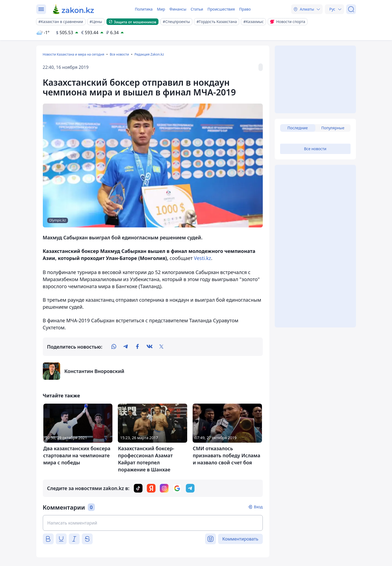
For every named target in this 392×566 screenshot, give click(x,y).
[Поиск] (351, 9)
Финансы (178, 9)
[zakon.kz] (74, 9)
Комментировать (240, 539)
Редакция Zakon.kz (149, 54)
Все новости (119, 54)
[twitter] (161, 347)
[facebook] (138, 347)
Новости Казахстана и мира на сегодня (74, 54)
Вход (258, 507)
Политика (144, 9)
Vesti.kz (203, 258)
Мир (161, 9)
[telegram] (126, 347)
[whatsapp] (114, 347)
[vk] (150, 347)
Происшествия (221, 9)
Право (245, 9)
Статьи (197, 9)
